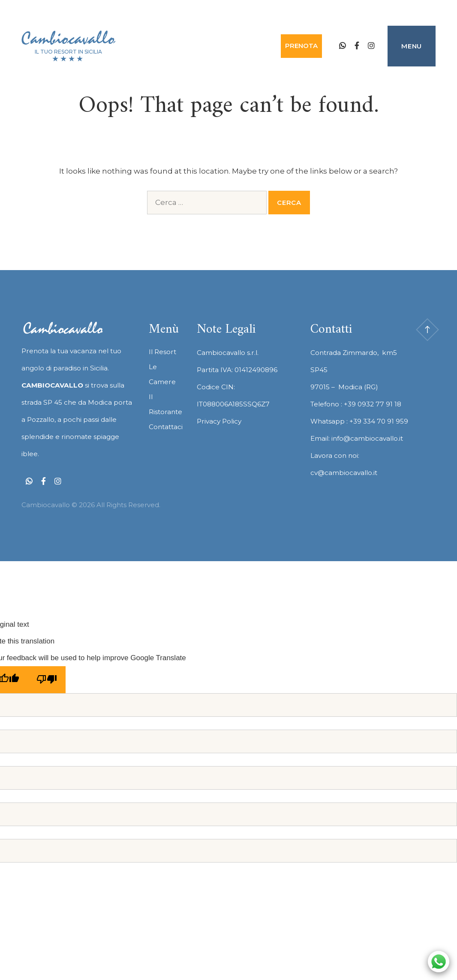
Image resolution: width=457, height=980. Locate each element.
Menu (412, 46)
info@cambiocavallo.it (367, 438)
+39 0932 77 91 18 (373, 404)
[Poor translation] (47, 680)
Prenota (301, 46)
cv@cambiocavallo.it (344, 473)
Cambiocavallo (68, 39)
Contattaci (166, 427)
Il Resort (162, 352)
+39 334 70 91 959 (379, 421)
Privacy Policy (219, 421)
